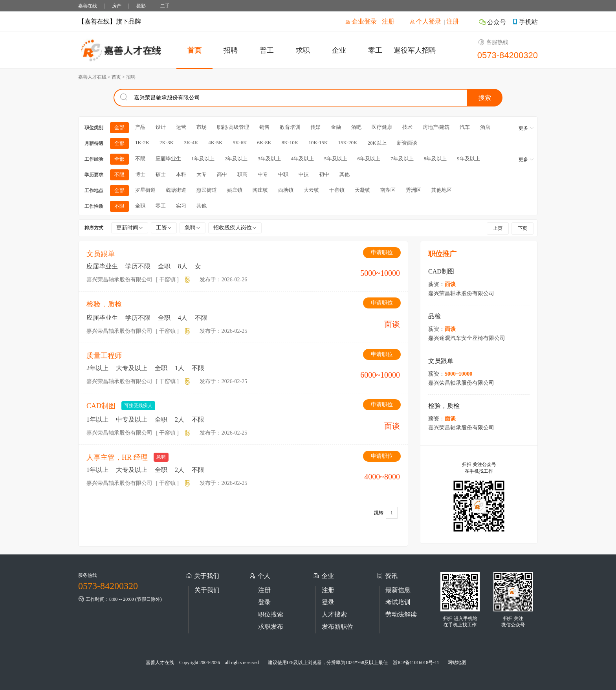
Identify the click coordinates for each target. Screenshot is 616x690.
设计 (161, 127)
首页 (194, 50)
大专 (202, 174)
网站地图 (457, 662)
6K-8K (264, 142)
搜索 (485, 98)
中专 (263, 174)
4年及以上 (303, 159)
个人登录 (425, 21)
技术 (407, 127)
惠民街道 (207, 190)
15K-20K (347, 142)
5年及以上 (336, 159)
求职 (303, 50)
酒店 (485, 127)
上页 (498, 228)
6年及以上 (369, 159)
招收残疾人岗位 (235, 228)
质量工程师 (104, 356)
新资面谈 (407, 143)
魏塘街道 (176, 190)
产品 (140, 127)
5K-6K (240, 142)
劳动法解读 (401, 614)
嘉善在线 (88, 6)
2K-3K (167, 142)
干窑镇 (337, 190)
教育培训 (290, 127)
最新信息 (398, 590)
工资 (164, 228)
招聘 (231, 50)
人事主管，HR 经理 (117, 457)
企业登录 (361, 21)
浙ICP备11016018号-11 (416, 662)
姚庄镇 (235, 190)
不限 (140, 159)
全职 (140, 206)
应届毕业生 (168, 159)
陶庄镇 (260, 190)
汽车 (465, 127)
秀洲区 (413, 190)
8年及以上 (435, 159)
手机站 (525, 22)
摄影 (141, 6)
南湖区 (388, 190)
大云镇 (311, 190)
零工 (375, 50)
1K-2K (142, 142)
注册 (388, 21)
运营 (181, 127)
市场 (202, 127)
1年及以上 (203, 159)
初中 (324, 174)
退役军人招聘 (415, 50)
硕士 (161, 174)
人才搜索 (334, 614)
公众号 (492, 22)
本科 (181, 174)
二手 (165, 6)
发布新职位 (337, 627)
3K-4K (191, 142)
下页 (522, 228)
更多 (526, 128)
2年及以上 (236, 159)
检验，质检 (104, 304)
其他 (345, 174)
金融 (336, 127)
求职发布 (271, 627)
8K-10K (290, 142)
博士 (140, 174)
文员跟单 (101, 254)
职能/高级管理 (233, 127)
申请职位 (382, 252)
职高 (242, 174)
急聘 (192, 228)
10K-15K (318, 142)
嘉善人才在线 (160, 662)
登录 (264, 602)
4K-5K (215, 142)
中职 (283, 174)
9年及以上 (468, 159)
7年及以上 (402, 159)
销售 (264, 127)
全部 (119, 128)
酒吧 (356, 127)
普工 (267, 50)
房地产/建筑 (436, 127)
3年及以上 (269, 159)
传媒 (315, 127)
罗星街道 (145, 190)
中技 (304, 174)
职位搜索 (271, 614)
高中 (222, 174)
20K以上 (377, 143)
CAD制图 (101, 406)
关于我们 (207, 590)
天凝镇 (362, 190)
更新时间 (130, 228)
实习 (181, 206)
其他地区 (442, 190)
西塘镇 (286, 190)
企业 (339, 50)
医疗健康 (382, 127)
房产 (117, 6)
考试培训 (398, 602)
